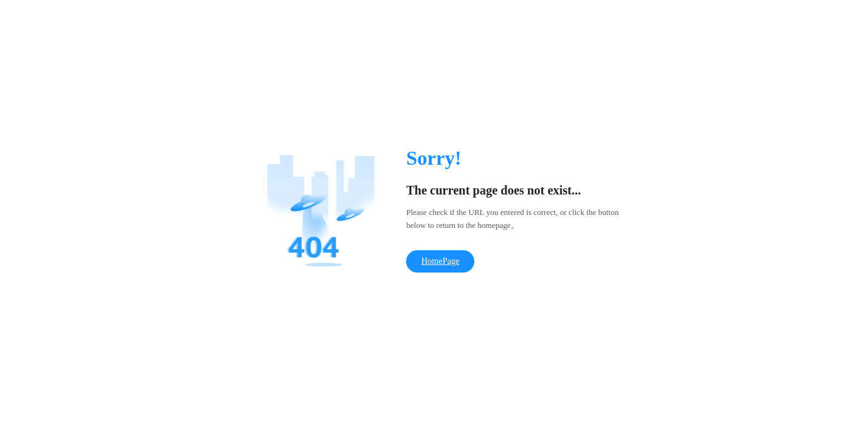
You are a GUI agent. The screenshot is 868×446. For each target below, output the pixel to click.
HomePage (440, 261)
